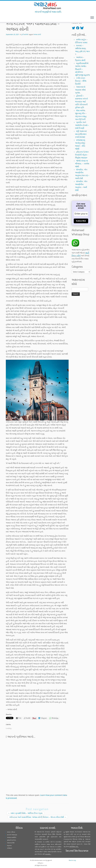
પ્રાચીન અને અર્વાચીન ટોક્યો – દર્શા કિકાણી (82, 125)
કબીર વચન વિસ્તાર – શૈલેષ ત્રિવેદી (81, 81)
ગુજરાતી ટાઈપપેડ (11, 840)
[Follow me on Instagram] (6, 18)
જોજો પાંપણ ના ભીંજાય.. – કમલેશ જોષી (82, 164)
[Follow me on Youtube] (8, 18)
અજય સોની (37, 34)
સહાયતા (9, 845)
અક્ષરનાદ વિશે (11, 843)
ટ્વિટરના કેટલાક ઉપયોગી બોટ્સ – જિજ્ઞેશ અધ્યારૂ (82, 155)
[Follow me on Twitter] (3, 18)
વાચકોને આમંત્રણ (12, 835)
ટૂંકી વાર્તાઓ (25, 34)
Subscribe (81, 221)
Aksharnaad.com (40, 860)
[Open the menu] (92, 18)
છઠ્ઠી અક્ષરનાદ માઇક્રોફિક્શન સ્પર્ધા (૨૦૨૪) (81, 134)
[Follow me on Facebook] (5, 18)
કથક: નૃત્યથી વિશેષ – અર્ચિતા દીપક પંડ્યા (25, 813)
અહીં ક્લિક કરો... (74, 846)
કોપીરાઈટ (10, 848)
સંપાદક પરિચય (11, 832)
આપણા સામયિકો (12, 837)
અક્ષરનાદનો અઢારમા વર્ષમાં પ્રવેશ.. (80, 90)
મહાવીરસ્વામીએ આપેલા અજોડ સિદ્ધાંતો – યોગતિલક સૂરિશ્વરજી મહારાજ (82, 69)
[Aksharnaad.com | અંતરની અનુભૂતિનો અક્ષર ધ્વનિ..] (48, 6)
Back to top (72, 860)
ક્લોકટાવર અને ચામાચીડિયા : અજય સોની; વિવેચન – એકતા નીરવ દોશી (38, 817)
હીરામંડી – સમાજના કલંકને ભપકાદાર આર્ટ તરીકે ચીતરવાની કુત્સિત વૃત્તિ (81, 102)
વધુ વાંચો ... (48, 854)
